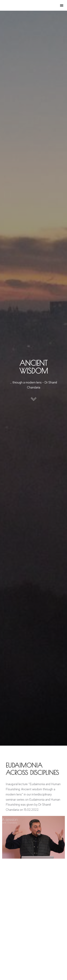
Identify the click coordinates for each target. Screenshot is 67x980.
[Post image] (34, 962)
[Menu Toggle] (62, 5)
